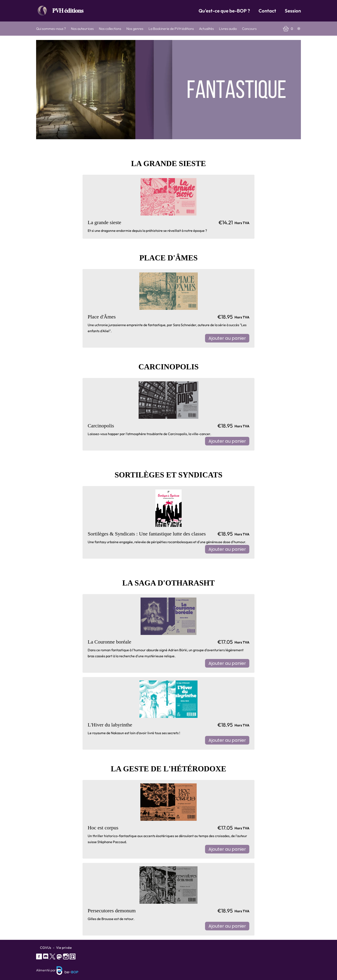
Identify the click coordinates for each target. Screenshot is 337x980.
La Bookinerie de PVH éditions (171, 29)
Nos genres (135, 29)
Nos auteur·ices (82, 29)
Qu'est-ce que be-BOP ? (224, 11)
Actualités (206, 29)
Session (293, 11)
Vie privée (64, 948)
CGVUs (46, 948)
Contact (267, 11)
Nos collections (110, 29)
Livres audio (228, 29)
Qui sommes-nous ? (51, 29)
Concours (249, 29)
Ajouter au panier (227, 338)
